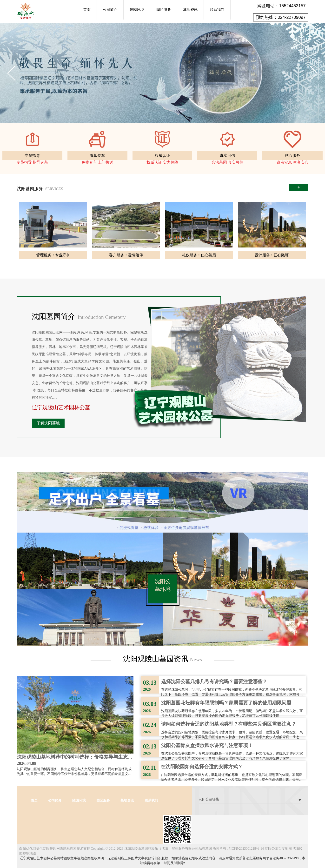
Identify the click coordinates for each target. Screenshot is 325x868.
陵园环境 (137, 10)
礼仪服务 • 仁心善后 (199, 255)
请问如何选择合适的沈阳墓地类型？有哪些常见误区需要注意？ (229, 724)
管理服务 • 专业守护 (53, 255)
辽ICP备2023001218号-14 (245, 849)
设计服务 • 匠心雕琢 (272, 255)
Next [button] (314, 73)
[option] (162, 73)
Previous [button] (11, 73)
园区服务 (164, 10)
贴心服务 (292, 156)
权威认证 (162, 156)
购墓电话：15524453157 (281, 6)
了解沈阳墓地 (48, 423)
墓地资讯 (190, 10)
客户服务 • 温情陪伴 (126, 255)
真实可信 (227, 156)
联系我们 (217, 10)
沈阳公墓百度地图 (278, 849)
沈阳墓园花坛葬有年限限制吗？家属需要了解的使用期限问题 (226, 703)
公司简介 (110, 10)
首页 (87, 10)
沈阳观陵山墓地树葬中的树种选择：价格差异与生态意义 (75, 757)
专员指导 (32, 156)
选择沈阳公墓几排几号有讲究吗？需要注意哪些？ (214, 681)
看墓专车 (97, 156)
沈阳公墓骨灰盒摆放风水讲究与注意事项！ (207, 745)
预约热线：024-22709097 (281, 17)
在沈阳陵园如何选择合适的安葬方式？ (202, 767)
